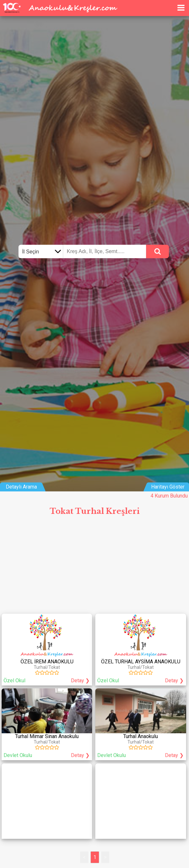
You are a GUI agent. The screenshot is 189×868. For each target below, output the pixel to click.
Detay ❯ (80, 681)
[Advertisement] (94, 567)
